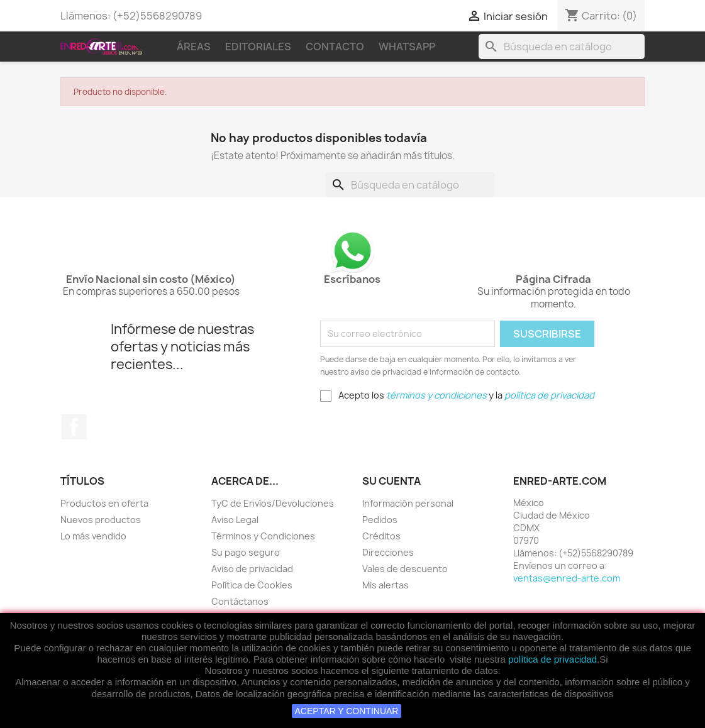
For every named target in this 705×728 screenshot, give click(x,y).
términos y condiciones (436, 395)
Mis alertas (386, 585)
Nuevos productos (101, 520)
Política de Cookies (252, 585)
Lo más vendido (93, 536)
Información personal (408, 503)
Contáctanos (240, 601)
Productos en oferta (104, 503)
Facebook (74, 427)
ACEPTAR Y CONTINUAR (347, 711)
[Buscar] (562, 47)
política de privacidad (552, 659)
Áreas (194, 47)
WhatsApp (407, 47)
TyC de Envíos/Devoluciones (273, 503)
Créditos (381, 536)
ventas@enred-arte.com (567, 578)
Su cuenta (391, 481)
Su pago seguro (246, 552)
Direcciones (388, 552)
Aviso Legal (235, 520)
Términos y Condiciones (263, 536)
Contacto (335, 47)
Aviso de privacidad (252, 569)
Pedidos (380, 520)
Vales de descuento (405, 569)
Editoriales (258, 47)
